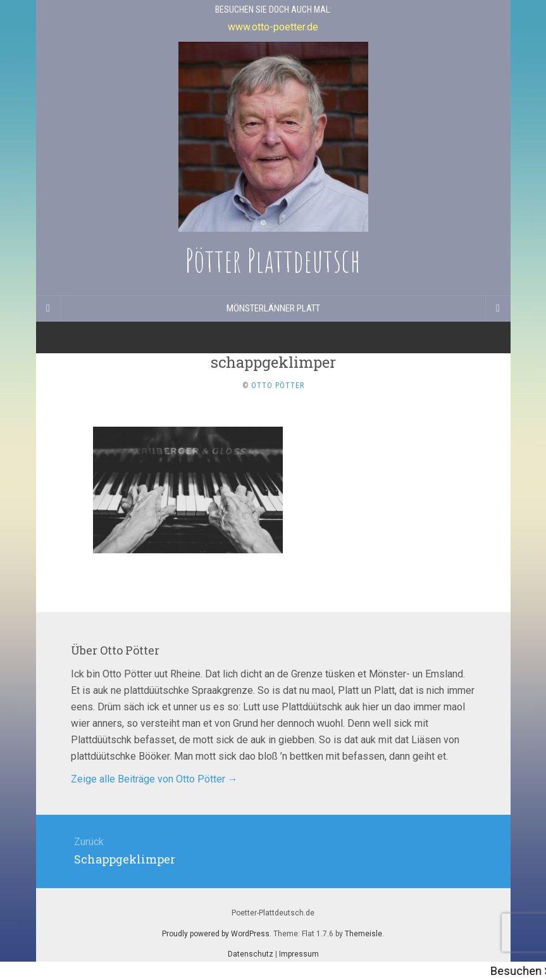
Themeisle (363, 934)
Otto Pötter (278, 386)
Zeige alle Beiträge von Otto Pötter (154, 779)
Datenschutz (251, 954)
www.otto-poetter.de (273, 27)
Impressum (299, 954)
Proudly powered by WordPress (216, 934)
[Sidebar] (49, 308)
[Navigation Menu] (498, 308)
